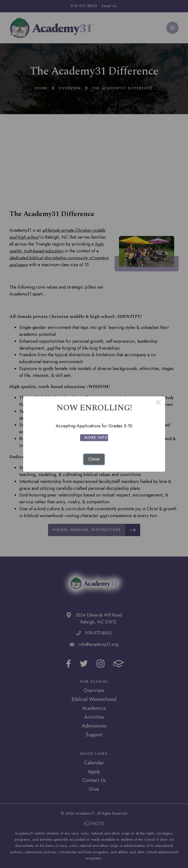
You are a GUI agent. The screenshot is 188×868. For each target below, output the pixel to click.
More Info (96, 437)
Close (94, 459)
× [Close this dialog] (158, 403)
